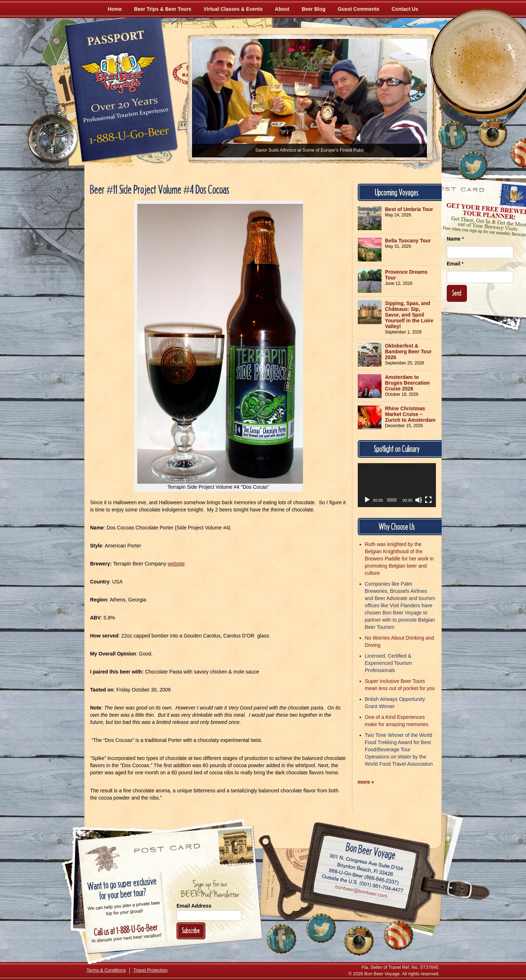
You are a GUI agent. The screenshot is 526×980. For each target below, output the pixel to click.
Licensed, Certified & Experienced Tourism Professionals (388, 663)
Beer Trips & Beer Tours (163, 9)
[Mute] (419, 500)
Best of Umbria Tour (409, 209)
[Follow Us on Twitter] (473, 166)
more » (366, 782)
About (282, 9)
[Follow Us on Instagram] (492, 133)
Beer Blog (313, 9)
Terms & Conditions (106, 970)
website (176, 564)
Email (455, 264)
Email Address (194, 906)
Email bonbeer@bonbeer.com (361, 892)
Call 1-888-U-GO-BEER (128, 138)
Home (115, 9)
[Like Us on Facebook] (453, 135)
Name (455, 239)
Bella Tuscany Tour (408, 241)
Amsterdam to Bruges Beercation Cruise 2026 (407, 383)
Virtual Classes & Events (233, 9)
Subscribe (191, 930)
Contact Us (405, 9)
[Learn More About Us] (398, 935)
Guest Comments (358, 9)
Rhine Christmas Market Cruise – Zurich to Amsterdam (410, 414)
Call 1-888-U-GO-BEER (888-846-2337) (364, 875)
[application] (397, 485)
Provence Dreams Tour (406, 275)
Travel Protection (150, 970)
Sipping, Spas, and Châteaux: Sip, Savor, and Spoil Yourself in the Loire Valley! (409, 315)
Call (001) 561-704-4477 (363, 883)
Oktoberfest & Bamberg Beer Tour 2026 (409, 352)
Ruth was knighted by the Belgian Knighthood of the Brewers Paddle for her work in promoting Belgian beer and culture (399, 559)
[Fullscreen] (428, 500)
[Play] (367, 500)
